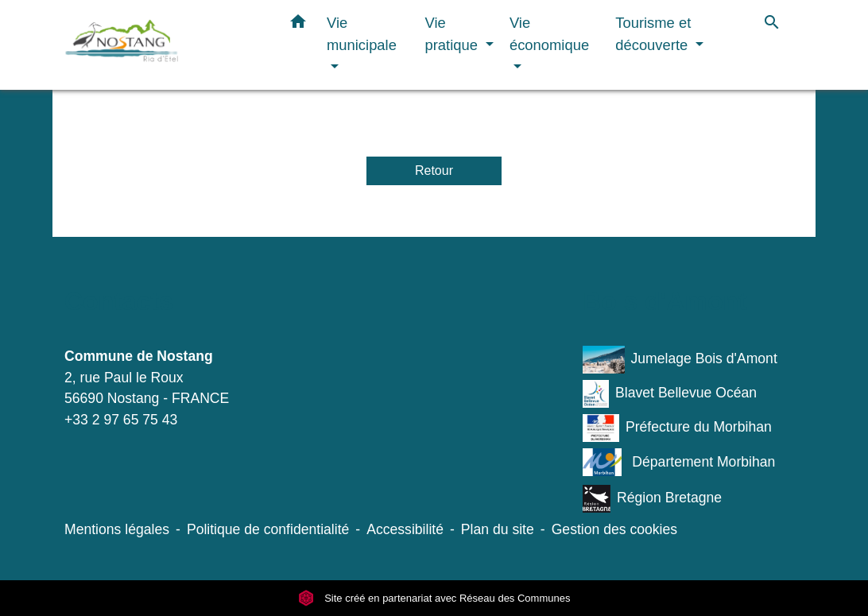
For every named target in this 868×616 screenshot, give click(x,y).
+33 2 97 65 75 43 (121, 420)
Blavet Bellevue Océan (670, 394)
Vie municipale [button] (362, 34)
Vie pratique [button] (454, 34)
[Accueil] (164, 45)
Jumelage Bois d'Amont (680, 360)
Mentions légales (117, 529)
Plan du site (498, 529)
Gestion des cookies (614, 529)
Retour (434, 170)
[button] (298, 25)
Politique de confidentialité (268, 529)
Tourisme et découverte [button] (653, 34)
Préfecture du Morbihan (677, 428)
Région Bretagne (652, 499)
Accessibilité (405, 529)
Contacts (119, 301)
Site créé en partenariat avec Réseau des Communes (434, 598)
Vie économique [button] (549, 34)
